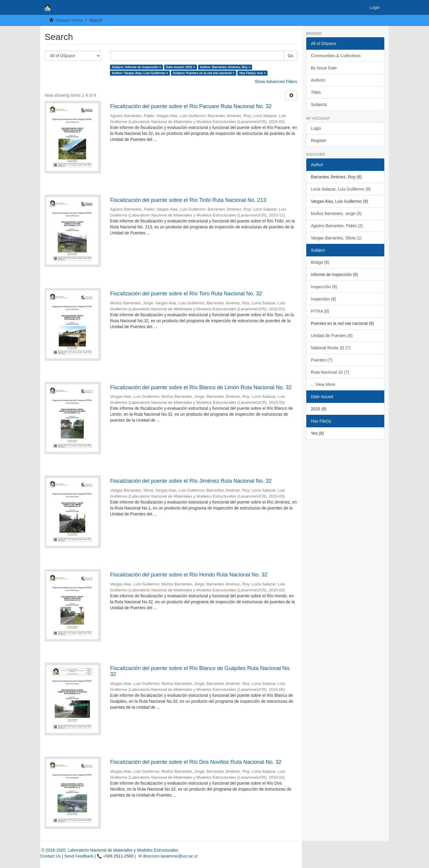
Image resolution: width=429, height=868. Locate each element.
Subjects (319, 105)
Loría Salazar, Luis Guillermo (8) (341, 189)
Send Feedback (79, 856)
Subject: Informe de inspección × (137, 67)
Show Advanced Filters (276, 82)
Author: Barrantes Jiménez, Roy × (225, 67)
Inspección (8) (324, 287)
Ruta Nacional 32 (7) (330, 372)
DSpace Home (69, 20)
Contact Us (50, 856)
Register (319, 141)
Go (291, 56)
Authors (318, 80)
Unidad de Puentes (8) (332, 336)
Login (316, 128)
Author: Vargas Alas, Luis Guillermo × (140, 73)
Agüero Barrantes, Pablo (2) (337, 226)
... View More (323, 384)
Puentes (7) (322, 360)
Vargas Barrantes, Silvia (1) (336, 238)
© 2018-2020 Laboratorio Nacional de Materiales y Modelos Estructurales (109, 850)
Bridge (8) (320, 262)
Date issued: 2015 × (181, 67)
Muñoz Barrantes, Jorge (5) (336, 214)
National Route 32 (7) (331, 348)
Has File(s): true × (252, 73)
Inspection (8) (324, 299)
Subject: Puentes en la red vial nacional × (204, 73)
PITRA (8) (320, 311)
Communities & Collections (336, 56)
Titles (316, 92)
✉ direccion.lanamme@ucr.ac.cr (167, 856)
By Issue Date (324, 68)
